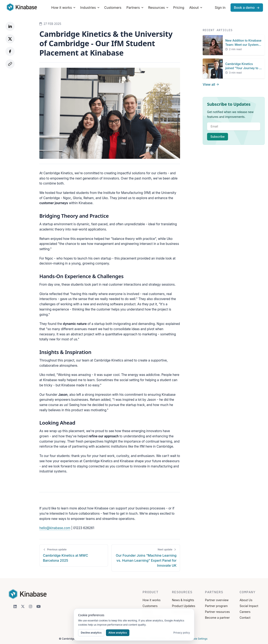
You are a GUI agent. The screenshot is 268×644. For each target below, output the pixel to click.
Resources (159, 8)
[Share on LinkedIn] (10, 26)
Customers (113, 8)
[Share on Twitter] (10, 39)
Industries (90, 8)
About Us (246, 600)
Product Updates (184, 606)
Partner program (216, 606)
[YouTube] (39, 607)
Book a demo (247, 8)
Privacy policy (182, 633)
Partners (135, 8)
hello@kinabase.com (55, 528)
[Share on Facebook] (10, 51)
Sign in (220, 8)
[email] (234, 126)
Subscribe (218, 137)
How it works (64, 8)
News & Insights (183, 600)
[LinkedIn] (15, 607)
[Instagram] (31, 607)
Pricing (179, 8)
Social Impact (249, 606)
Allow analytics (118, 633)
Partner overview (217, 600)
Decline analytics (91, 633)
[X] (23, 607)
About (196, 8)
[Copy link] (10, 64)
